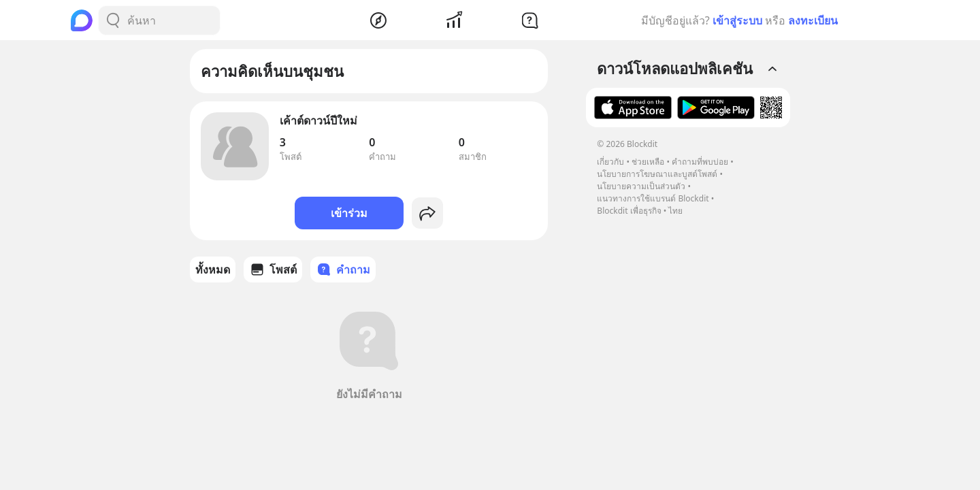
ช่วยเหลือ (648, 162)
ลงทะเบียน (813, 20)
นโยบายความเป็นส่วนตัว (641, 186)
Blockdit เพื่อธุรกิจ (629, 211)
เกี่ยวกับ (610, 162)
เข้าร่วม (349, 213)
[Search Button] (113, 20)
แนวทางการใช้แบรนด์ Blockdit (653, 198)
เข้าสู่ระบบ (737, 20)
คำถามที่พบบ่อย (700, 162)
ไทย (675, 211)
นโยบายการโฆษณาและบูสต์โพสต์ (657, 174)
